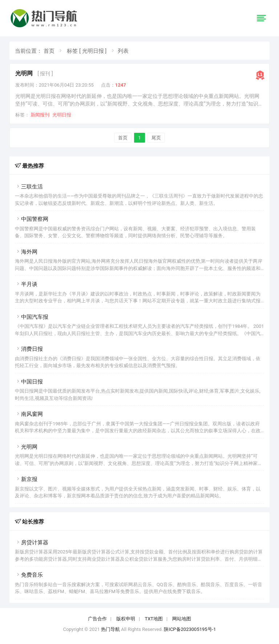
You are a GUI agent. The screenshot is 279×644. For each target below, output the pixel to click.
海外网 (26, 252)
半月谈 (26, 284)
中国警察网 (32, 219)
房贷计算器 (32, 542)
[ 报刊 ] (45, 73)
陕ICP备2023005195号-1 (190, 629)
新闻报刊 (40, 115)
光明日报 (62, 115)
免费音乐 (29, 575)
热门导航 (110, 629)
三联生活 (29, 187)
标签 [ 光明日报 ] (87, 51)
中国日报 (29, 382)
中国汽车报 (32, 317)
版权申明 (126, 619)
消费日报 (29, 349)
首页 (49, 51)
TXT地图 (154, 619)
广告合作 (97, 619)
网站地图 (182, 619)
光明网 (24, 73)
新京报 (26, 479)
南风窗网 (29, 414)
